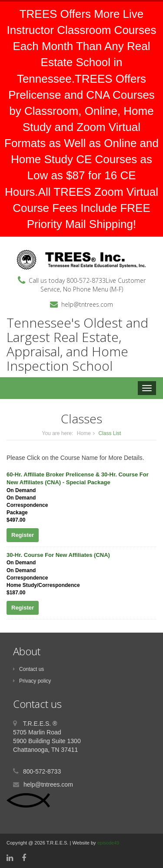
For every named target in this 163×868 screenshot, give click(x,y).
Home (84, 433)
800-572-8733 (86, 280)
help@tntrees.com (87, 304)
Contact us (28, 669)
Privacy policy (32, 681)
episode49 (108, 843)
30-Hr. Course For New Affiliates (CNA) (58, 555)
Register (23, 535)
